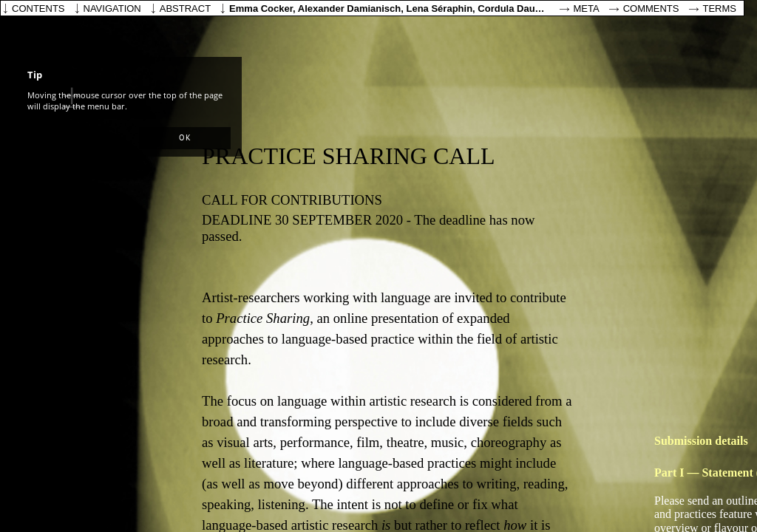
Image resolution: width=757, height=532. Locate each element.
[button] (185, 138)
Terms (720, 8)
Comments (651, 8)
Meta (587, 8)
